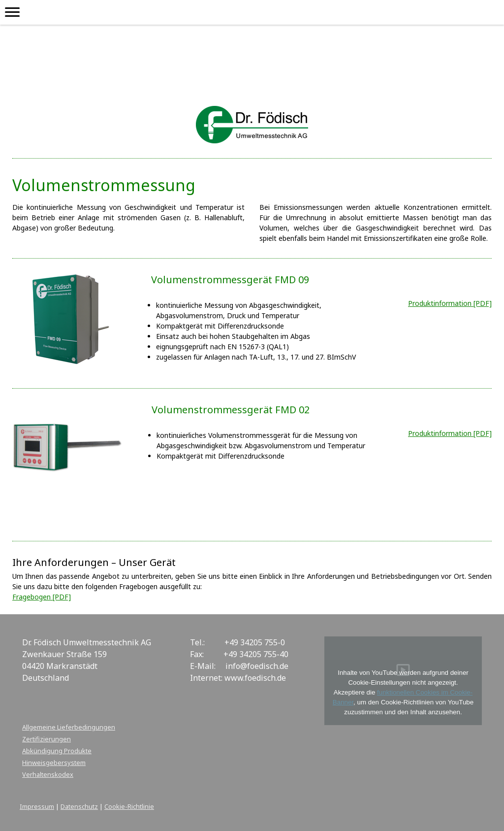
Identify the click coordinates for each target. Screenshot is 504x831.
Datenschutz (79, 806)
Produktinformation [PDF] (450, 433)
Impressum (37, 806)
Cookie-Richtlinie (129, 806)
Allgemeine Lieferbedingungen (69, 727)
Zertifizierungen (47, 739)
